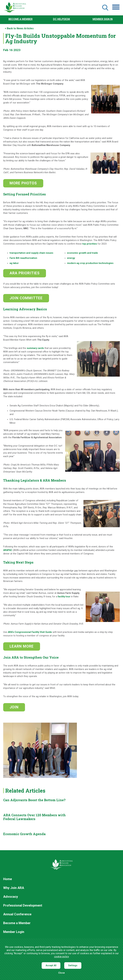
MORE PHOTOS (23, 183)
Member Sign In (103, 19)
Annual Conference (17, 914)
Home (8, 879)
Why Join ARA (14, 888)
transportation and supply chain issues (31, 253)
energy (71, 258)
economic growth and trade (82, 253)
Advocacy (11, 897)
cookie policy (62, 957)
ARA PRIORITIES (25, 273)
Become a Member (20, 19)
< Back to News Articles (19, 28)
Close (61, 973)
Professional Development (23, 906)
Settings (73, 965)
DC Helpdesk (61, 19)
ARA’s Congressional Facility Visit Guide (30, 632)
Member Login (14, 932)
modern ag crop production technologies (90, 263)
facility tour (64, 597)
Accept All (51, 965)
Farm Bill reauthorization (23, 258)
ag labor (14, 263)
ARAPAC (8, 550)
